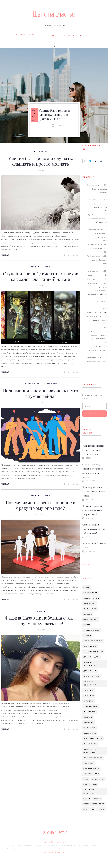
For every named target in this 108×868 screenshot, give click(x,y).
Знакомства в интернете (101, 235)
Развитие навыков (95, 312)
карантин (89, 701)
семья (87, 799)
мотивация (90, 712)
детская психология (90, 664)
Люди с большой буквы (99, 262)
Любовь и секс (31, 384)
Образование (93, 283)
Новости (40, 611)
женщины (89, 696)
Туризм (87, 635)
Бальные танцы (93, 185)
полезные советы (93, 738)
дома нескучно (92, 676)
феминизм (89, 809)
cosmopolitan (90, 593)
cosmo (87, 587)
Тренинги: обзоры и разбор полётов (98, 337)
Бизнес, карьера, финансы (99, 191)
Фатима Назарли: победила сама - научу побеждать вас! (40, 620)
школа (101, 809)
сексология (98, 779)
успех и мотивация (94, 804)
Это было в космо (93, 641)
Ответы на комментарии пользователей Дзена (97, 291)
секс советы (90, 785)
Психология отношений (101, 303)
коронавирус (91, 706)
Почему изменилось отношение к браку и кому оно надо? (40, 505)
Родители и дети (94, 316)
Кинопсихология (94, 244)
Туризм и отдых (94, 346)
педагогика (90, 733)
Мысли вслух (35, 115)
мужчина (88, 717)
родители (89, 763)
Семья (89, 331)
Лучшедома (90, 603)
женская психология (90, 683)
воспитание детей (93, 652)
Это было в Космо (41, 267)
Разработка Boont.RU (55, 842)
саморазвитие (91, 774)
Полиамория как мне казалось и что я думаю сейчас (41, 393)
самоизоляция (91, 769)
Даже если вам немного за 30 (100, 206)
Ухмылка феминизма (96, 350)
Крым (96, 598)
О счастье (91, 279)
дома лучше (90, 671)
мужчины (89, 722)
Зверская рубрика (95, 230)
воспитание (90, 646)
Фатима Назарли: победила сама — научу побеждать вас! (94, 529)
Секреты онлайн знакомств (99, 322)
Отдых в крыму (92, 630)
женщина (89, 690)
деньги (87, 657)
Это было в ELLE (94, 358)
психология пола (93, 758)
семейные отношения (90, 792)
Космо (87, 598)
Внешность (92, 200)
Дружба (90, 215)
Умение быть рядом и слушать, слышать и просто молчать (54, 115)
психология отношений (90, 751)
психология (90, 744)
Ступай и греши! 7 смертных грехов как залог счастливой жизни (41, 276)
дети (97, 657)
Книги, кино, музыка (96, 249)
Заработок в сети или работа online (97, 220)
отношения (90, 728)
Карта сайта (87, 564)
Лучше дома (90, 609)
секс (86, 779)
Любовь (88, 614)
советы (97, 799)
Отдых (87, 625)
